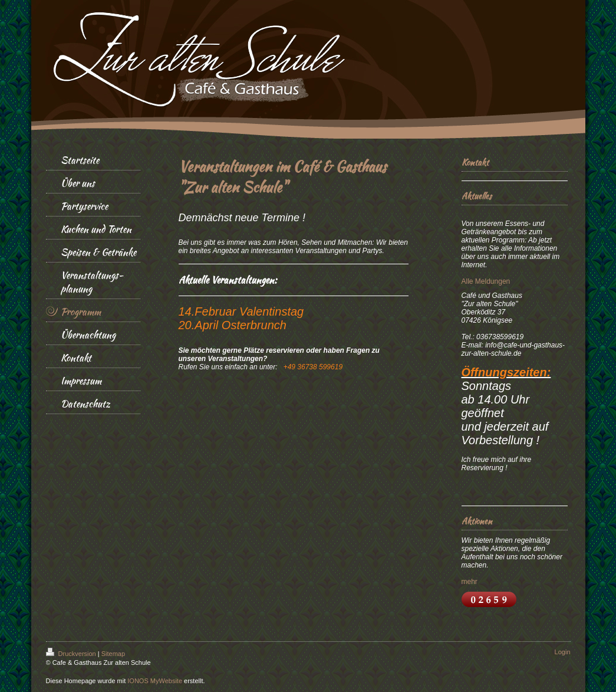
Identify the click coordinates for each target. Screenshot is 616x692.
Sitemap (113, 654)
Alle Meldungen (486, 281)
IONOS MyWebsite (155, 681)
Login (563, 652)
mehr (470, 582)
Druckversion (72, 654)
